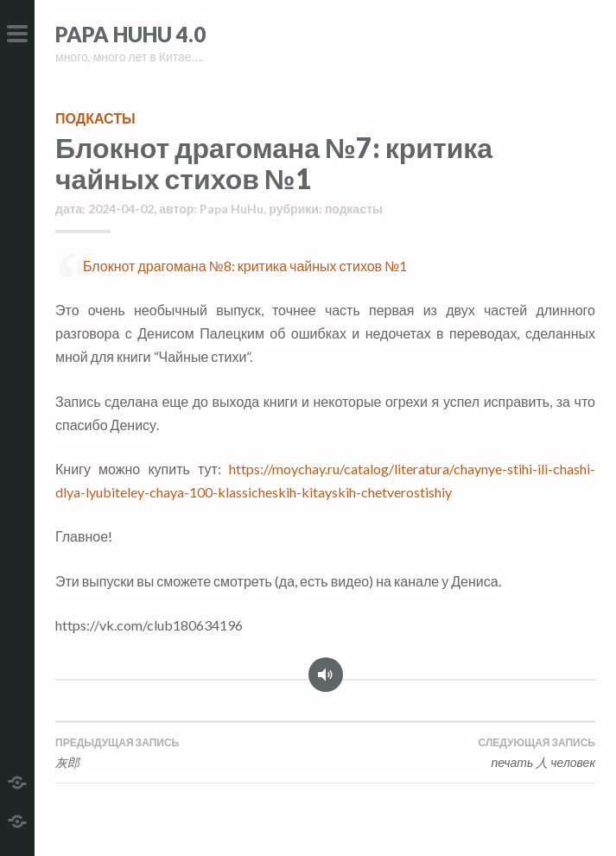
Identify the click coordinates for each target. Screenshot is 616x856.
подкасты (95, 118)
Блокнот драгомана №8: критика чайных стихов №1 (245, 266)
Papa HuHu (232, 209)
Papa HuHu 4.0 (130, 34)
